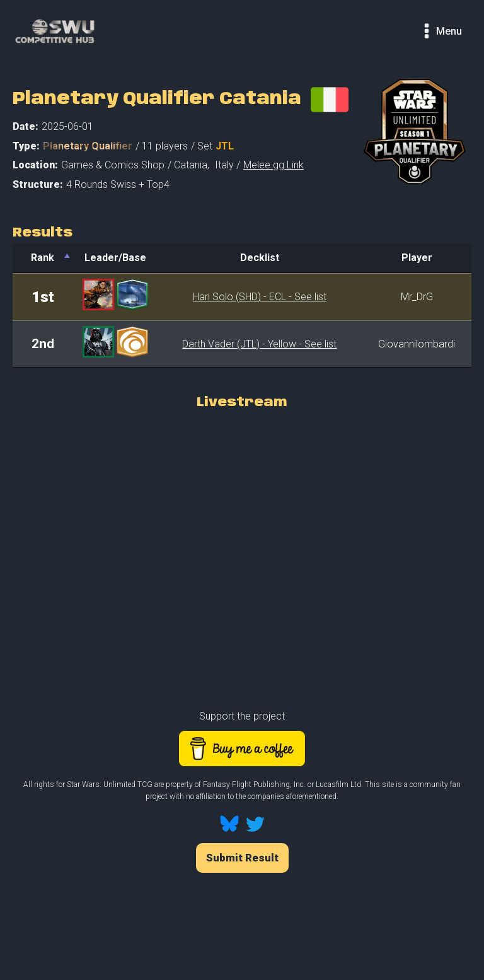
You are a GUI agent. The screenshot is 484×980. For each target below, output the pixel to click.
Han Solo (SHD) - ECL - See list (260, 297)
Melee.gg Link (274, 165)
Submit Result (242, 858)
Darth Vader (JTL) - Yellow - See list (259, 344)
